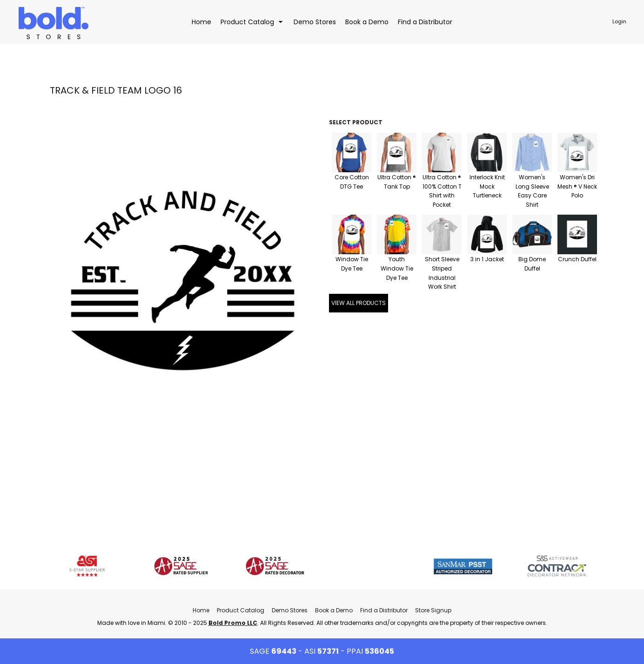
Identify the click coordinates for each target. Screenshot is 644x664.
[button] (252, 22)
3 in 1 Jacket (487, 259)
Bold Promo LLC (233, 623)
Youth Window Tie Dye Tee (397, 268)
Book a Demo (334, 610)
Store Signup (433, 610)
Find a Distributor (384, 610)
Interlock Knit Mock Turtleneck (487, 186)
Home (201, 610)
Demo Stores (290, 610)
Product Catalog (241, 610)
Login (619, 21)
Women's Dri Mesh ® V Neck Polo (577, 186)
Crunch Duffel (577, 259)
